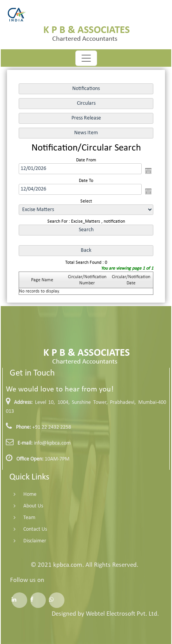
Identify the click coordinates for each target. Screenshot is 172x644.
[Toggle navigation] (86, 58)
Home (21, 494)
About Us (24, 506)
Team (20, 518)
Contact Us (26, 529)
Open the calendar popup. (148, 171)
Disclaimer (26, 541)
